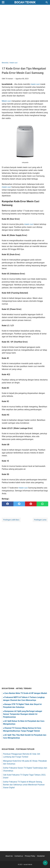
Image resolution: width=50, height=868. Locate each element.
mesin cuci (35, 84)
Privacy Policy (30, 856)
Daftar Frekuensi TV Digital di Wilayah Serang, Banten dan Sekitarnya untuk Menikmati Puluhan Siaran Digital (24, 785)
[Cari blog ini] (47, 2)
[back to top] (45, 863)
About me (9, 856)
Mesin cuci (6, 101)
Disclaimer (41, 856)
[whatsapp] (42, 504)
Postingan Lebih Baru (11, 520)
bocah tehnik (25, 2)
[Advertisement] (25, 33)
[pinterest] (31, 504)
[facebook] (8, 504)
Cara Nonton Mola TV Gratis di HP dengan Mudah (26, 693)
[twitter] (19, 504)
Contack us (19, 856)
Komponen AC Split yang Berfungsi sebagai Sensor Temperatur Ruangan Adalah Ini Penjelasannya (23, 714)
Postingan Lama (40, 520)
